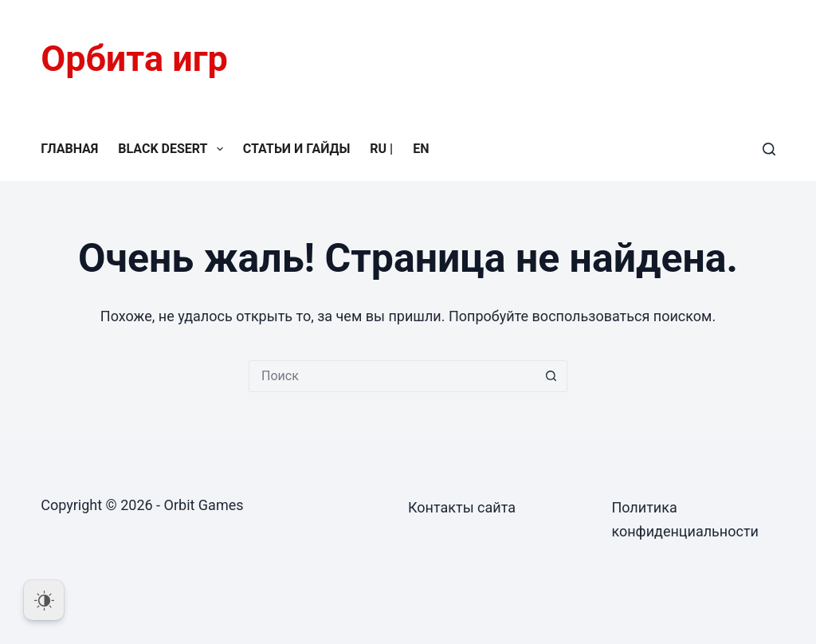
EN (421, 149)
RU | (381, 149)
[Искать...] (392, 376)
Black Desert (173, 149)
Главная (69, 149)
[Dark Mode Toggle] (44, 600)
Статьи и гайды (297, 149)
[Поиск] (769, 149)
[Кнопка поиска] (551, 376)
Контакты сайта (462, 507)
